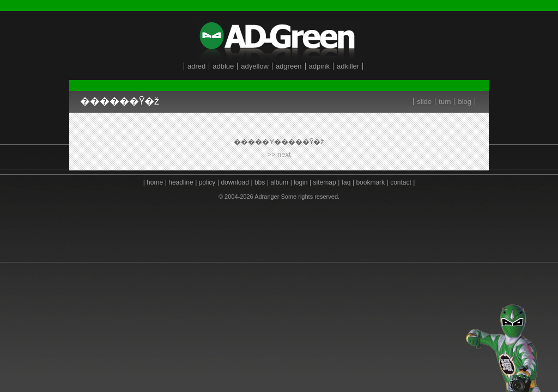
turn (445, 102)
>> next (279, 154)
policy (207, 182)
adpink (319, 66)
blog (465, 102)
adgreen (289, 66)
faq (346, 182)
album (279, 182)
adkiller (348, 66)
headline (181, 182)
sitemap (325, 182)
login (301, 182)
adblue (223, 66)
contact (401, 182)
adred (196, 66)
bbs (260, 182)
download (235, 182)
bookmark (370, 182)
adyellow (255, 66)
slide (424, 102)
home (155, 182)
